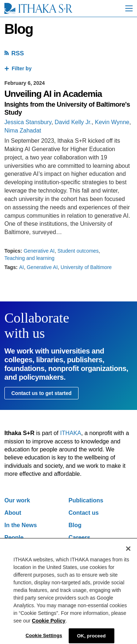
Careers (80, 538)
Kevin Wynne (112, 122)
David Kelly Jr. (73, 122)
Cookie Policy (49, 624)
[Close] (128, 552)
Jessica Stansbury (28, 122)
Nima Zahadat (23, 131)
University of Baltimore (86, 267)
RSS (18, 53)
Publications (86, 500)
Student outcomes (78, 251)
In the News (21, 525)
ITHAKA (71, 433)
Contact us (84, 513)
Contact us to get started (41, 393)
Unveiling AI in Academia (53, 94)
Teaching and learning (29, 258)
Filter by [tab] (22, 68)
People (14, 538)
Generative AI (39, 251)
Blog (75, 525)
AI (21, 267)
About (13, 513)
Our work (17, 500)
